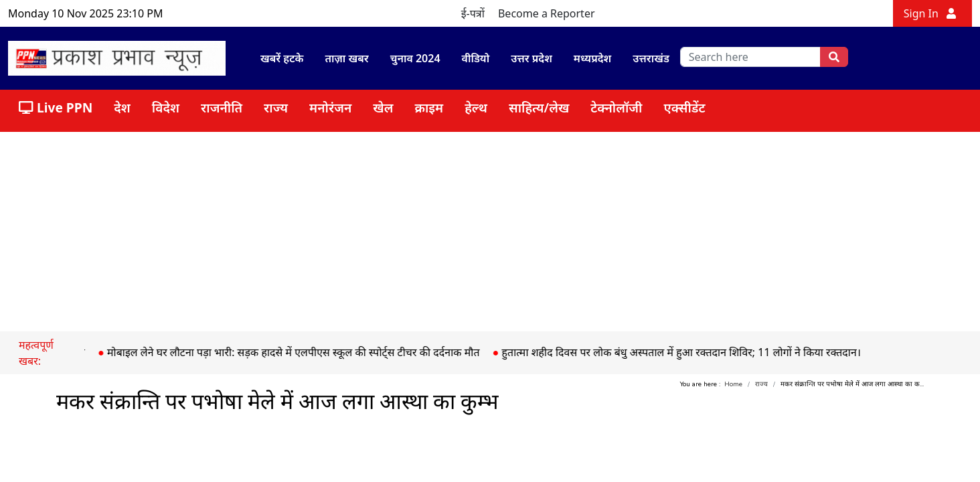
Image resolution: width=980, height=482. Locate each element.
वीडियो (476, 58)
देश (122, 107)
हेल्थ (476, 107)
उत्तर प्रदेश (532, 58)
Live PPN (56, 107)
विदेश (166, 107)
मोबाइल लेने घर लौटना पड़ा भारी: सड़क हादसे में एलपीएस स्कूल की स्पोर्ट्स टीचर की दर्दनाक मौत (299, 352)
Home (733, 384)
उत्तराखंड (651, 58)
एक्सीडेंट (685, 107)
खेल (383, 107)
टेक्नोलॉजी (616, 107)
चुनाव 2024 (415, 58)
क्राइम (429, 107)
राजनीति (222, 107)
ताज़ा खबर (346, 58)
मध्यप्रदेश (592, 58)
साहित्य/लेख (539, 107)
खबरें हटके (282, 58)
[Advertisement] (490, 231)
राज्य (276, 107)
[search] (751, 57)
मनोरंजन (330, 107)
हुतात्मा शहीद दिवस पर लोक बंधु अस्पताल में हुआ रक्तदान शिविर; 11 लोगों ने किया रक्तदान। (687, 352)
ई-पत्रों (473, 13)
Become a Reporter (547, 13)
